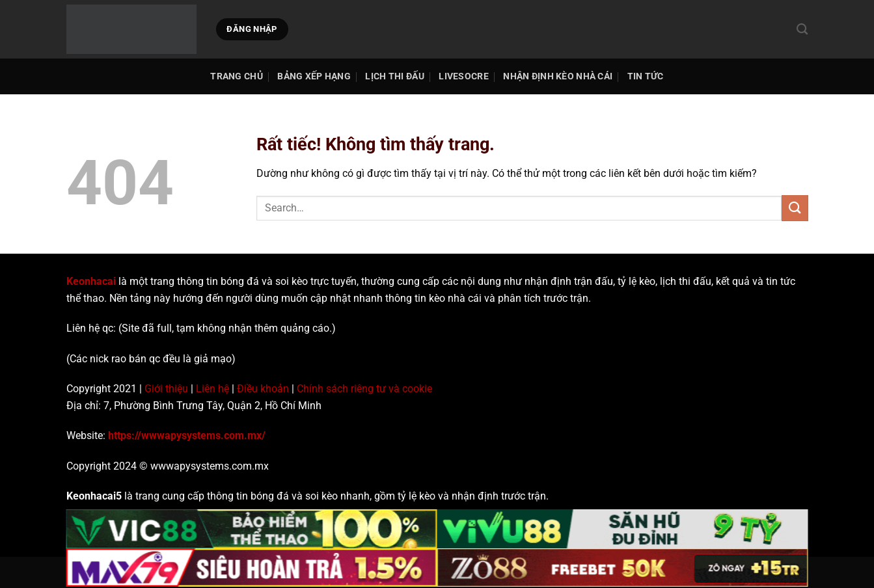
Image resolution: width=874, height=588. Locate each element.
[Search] (802, 30)
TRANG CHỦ (237, 76)
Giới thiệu (166, 389)
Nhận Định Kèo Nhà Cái (558, 76)
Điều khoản (263, 389)
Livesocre (464, 76)
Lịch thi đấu (394, 76)
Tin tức (646, 76)
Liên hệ (212, 389)
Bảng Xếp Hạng (314, 76)
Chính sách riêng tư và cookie (364, 389)
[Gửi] (795, 208)
